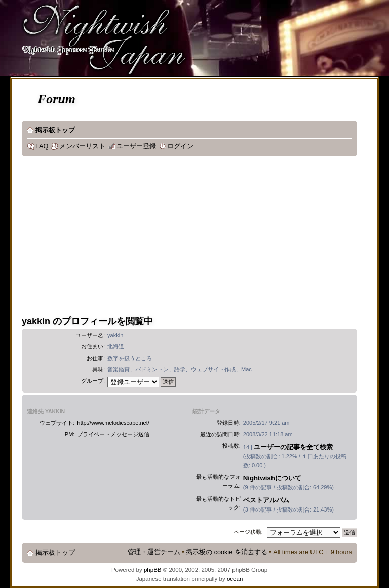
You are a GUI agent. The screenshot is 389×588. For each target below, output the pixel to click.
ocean (235, 579)
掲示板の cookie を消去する (227, 552)
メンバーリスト (82, 146)
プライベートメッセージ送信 (113, 434)
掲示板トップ (55, 130)
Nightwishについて (272, 478)
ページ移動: (248, 532)
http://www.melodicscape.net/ (113, 423)
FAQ (42, 146)
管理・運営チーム (154, 552)
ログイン (180, 146)
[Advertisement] (201, 238)
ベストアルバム (266, 500)
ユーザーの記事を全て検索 (293, 447)
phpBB (153, 570)
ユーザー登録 (136, 146)
